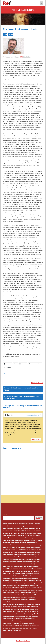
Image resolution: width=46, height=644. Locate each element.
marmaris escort (20, 604)
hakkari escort (29, 540)
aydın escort (25, 528)
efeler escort (10, 583)
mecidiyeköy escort (30, 604)
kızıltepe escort (11, 600)
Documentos (11, 34)
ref (42, 383)
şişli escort (17, 619)
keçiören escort (20, 597)
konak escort (28, 600)
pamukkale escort (21, 611)
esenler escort (18, 583)
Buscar (5, 515)
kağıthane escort (27, 592)
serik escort (18, 616)
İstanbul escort (11, 630)
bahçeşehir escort (29, 571)
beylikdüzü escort (26, 576)
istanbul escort (18, 543)
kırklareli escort (32, 547)
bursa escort (18, 533)
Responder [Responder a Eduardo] (36, 439)
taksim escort (29, 621)
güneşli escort (26, 588)
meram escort (10, 607)
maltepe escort (31, 602)
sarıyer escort (29, 614)
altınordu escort (11, 566)
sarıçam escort (21, 614)
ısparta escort (10, 543)
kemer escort (28, 597)
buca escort (18, 578)
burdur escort (10, 533)
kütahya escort (25, 550)
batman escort (11, 531)
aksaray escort (16, 526)
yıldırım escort (29, 626)
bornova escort (35, 576)
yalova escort (22, 562)
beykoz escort (17, 576)
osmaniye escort (24, 554)
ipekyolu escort (25, 590)
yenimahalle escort (12, 626)
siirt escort (26, 557)
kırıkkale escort (23, 547)
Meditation (27, 641)
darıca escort (35, 581)
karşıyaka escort (28, 595)
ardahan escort (11, 528)
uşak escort (10, 562)
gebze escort (10, 588)
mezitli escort (29, 607)
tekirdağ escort (17, 559)
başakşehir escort (12, 573)
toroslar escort (19, 623)
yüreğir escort (11, 628)
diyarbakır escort (18, 535)
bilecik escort (26, 531)
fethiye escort (26, 585)
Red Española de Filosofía (23, 10)
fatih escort (19, 585)
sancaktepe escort (12, 614)
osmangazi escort (11, 611)
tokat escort (25, 559)
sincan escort (10, 619)
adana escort (25, 524)
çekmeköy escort (11, 581)
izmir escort (26, 543)
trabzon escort (32, 559)
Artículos (5, 34)
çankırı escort (34, 533)
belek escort (10, 576)
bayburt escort (19, 531)
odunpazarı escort (19, 609)
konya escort (18, 550)
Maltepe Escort (29, 628)
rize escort (32, 554)
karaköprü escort (11, 595)
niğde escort (10, 554)
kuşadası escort (23, 602)
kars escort (26, 545)
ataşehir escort (26, 569)
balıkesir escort (33, 528)
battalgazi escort (21, 573)
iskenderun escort (35, 590)
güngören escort (34, 588)
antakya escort (29, 566)
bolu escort (18, 524)
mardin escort (10, 552)
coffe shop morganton (9, 524)
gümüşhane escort (20, 540)
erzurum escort (19, 538)
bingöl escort (34, 531)
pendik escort (30, 611)
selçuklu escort (11, 616)
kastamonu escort (34, 545)
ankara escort (32, 526)
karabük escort (11, 545)
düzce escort (26, 535)
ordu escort (17, 554)
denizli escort (10, 535)
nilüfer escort (10, 609)
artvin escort (18, 528)
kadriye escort (18, 592)
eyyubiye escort (11, 585)
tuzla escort (27, 623)
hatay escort (36, 540)
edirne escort (34, 535)
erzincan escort (11, 538)
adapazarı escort (11, 564)
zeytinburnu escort (20, 628)
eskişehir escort (28, 538)
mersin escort (18, 552)
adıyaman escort (33, 524)
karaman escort (19, 545)
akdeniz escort (20, 564)
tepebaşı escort (11, 623)
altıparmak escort (20, 566)
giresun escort (11, 540)
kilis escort (16, 547)
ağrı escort (10, 526)
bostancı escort (11, 578)
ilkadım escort (10, 590)
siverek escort (24, 619)
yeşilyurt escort (21, 626)
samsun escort (11, 557)
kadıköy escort (11, 592)
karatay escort (20, 595)
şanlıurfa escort (19, 557)
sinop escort (32, 557)
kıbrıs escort (10, 547)
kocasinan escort (20, 600)
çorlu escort (19, 581)
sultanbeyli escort (12, 621)
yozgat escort (30, 562)
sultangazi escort (21, 621)
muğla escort (25, 552)
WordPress (19, 641)
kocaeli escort (10, 550)
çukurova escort (27, 581)
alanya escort (27, 564)
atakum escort (18, 569)
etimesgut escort (35, 583)
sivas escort (10, 559)
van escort (16, 562)
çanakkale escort (26, 533)
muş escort (32, 552)
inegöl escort (18, 590)
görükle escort (18, 588)
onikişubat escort (29, 609)
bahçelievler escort (19, 571)
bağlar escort (10, 571)
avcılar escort (34, 569)
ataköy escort (10, 569)
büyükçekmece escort (28, 578)
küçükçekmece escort (13, 602)
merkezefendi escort (20, 607)
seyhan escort (25, 616)
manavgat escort (11, 604)
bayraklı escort (30, 573)
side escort (32, 616)
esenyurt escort (26, 583)
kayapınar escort (11, 597)
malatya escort (34, 550)
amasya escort (24, 526)
